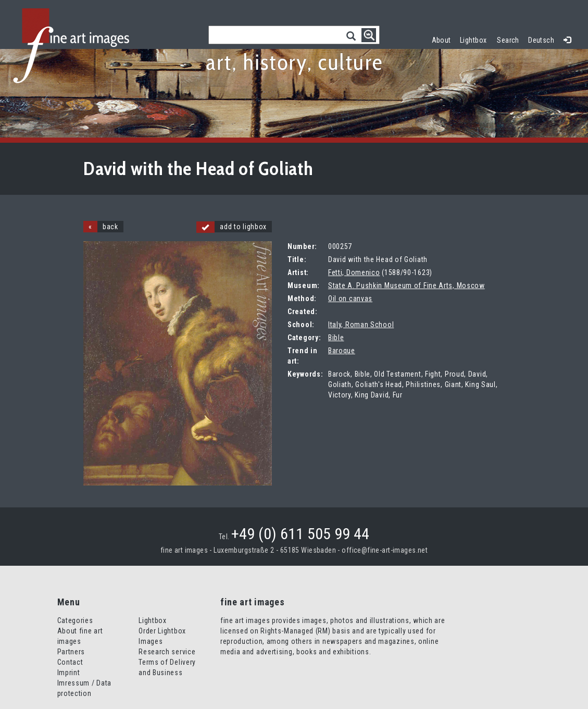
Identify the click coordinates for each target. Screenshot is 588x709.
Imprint (69, 673)
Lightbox (476, 39)
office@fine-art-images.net (385, 550)
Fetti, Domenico (354, 272)
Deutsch (541, 40)
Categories (75, 620)
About (441, 40)
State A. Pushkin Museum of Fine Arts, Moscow (406, 285)
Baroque (342, 351)
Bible (336, 338)
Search (508, 40)
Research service (167, 652)
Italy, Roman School (361, 325)
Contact (70, 662)
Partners (71, 652)
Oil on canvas (350, 298)
